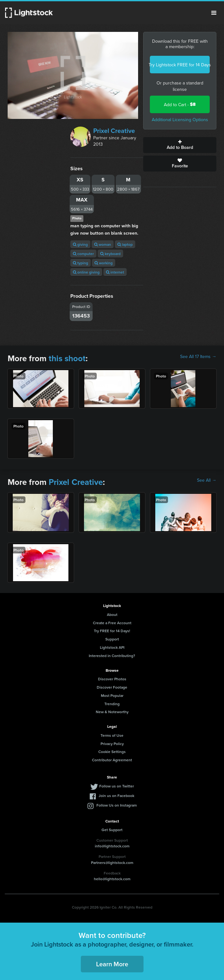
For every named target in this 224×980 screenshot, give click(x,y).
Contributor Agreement (112, 760)
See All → (207, 480)
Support (112, 639)
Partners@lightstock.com (112, 863)
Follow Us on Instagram (117, 805)
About (112, 614)
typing (80, 263)
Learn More (112, 964)
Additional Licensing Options (180, 120)
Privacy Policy (112, 744)
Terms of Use (112, 735)
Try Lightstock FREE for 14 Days (180, 65)
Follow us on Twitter (117, 786)
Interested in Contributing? (112, 656)
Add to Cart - (180, 104)
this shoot (67, 358)
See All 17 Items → (198, 356)
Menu (214, 13)
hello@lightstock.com (112, 879)
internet (115, 272)
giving (80, 244)
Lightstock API (112, 647)
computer (83, 254)
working (104, 263)
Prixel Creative (114, 131)
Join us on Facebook (116, 796)
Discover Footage (112, 687)
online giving (86, 272)
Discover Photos (112, 679)
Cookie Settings (112, 752)
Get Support (112, 830)
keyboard (110, 254)
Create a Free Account (112, 623)
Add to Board (180, 145)
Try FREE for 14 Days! (112, 631)
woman (103, 244)
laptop (125, 244)
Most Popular (112, 695)
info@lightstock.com (112, 846)
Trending (112, 704)
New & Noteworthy (112, 712)
